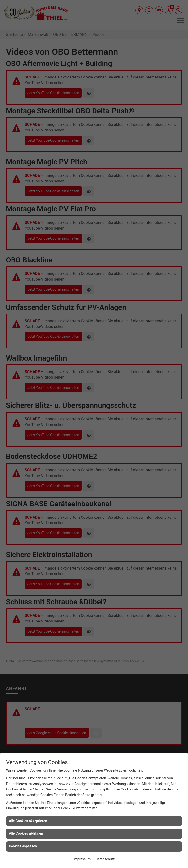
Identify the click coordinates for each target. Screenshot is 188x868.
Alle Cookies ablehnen (26, 833)
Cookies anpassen (23, 846)
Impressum (82, 859)
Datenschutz (105, 859)
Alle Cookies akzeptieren (28, 821)
